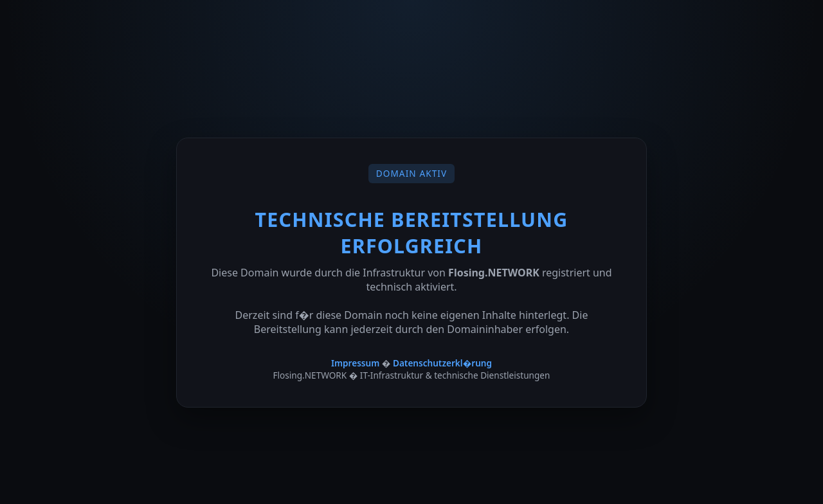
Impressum (355, 363)
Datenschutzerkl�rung (442, 363)
